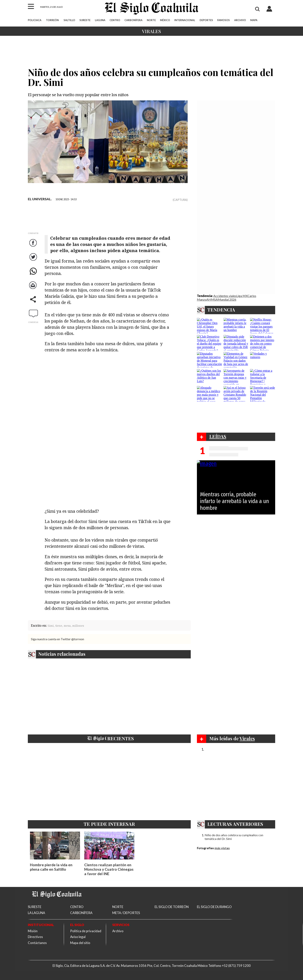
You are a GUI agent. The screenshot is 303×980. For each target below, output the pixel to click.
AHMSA (212, 299)
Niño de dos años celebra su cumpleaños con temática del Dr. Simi (234, 837)
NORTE (151, 20)
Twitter (34, 261)
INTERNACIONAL (185, 20)
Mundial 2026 (227, 299)
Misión (33, 931)
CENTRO (115, 20)
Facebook (34, 247)
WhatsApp (34, 275)
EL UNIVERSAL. (40, 199)
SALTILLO (69, 20)
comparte (34, 303)
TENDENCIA (221, 310)
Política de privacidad (86, 931)
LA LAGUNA (36, 913)
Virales (151, 31)
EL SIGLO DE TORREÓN (172, 907)
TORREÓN (52, 20)
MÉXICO (165, 20)
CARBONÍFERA (133, 20)
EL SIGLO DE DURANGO (214, 907)
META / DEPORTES (126, 913)
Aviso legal (78, 937)
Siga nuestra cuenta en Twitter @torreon (57, 639)
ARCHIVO (240, 20)
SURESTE (85, 20)
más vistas (222, 848)
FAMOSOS (223, 20)
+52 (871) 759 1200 (236, 966)
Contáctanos (37, 943)
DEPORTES (206, 20)
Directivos (35, 937)
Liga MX (242, 296)
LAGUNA (100, 20)
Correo (34, 289)
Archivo (118, 931)
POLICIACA (35, 20)
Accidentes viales (225, 296)
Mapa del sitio (80, 943)
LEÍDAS (218, 436)
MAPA (254, 20)
